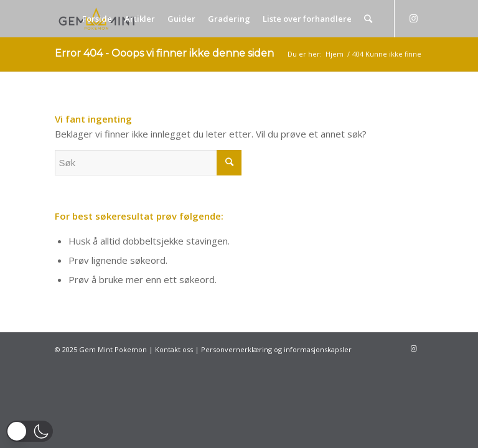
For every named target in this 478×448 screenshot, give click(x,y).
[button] (30, 431)
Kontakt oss (174, 349)
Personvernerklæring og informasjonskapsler (276, 349)
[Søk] (368, 19)
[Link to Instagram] (414, 18)
